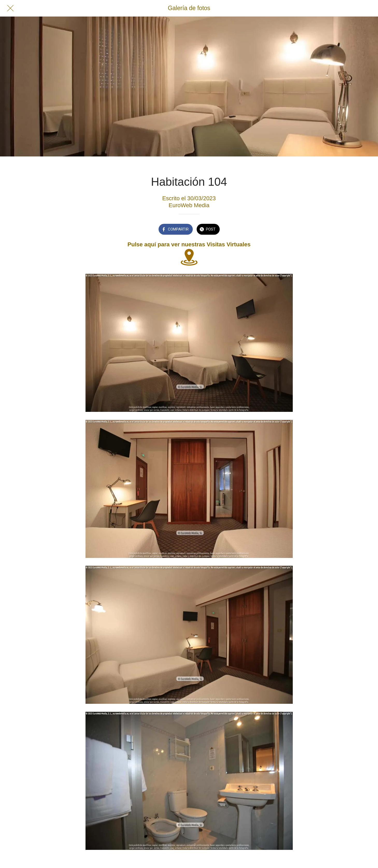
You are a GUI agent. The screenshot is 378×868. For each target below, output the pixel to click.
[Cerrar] (10, 8)
